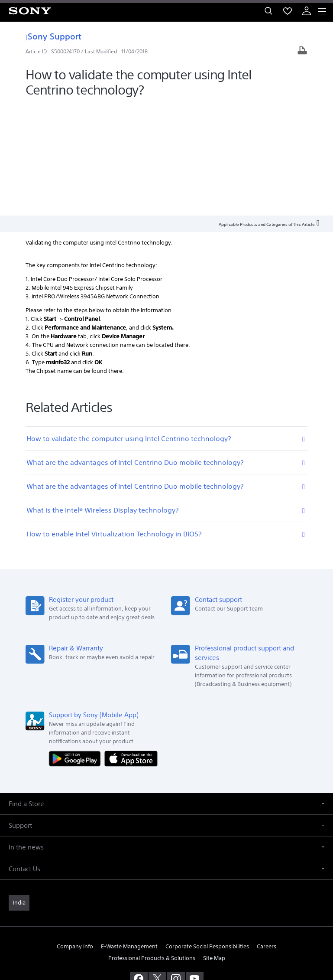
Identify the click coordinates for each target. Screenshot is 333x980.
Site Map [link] (214, 847)
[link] (19, 792)
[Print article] (302, 51)
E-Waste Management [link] (129, 835)
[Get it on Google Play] (77, 647)
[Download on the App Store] (131, 647)
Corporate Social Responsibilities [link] (207, 835)
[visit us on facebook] (139, 868)
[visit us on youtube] (195, 868)
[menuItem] (288, 11)
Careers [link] (267, 835)
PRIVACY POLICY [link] (166, 929)
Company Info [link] (75, 835)
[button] (166, 693)
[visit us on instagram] (176, 868)
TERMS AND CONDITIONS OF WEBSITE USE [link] (167, 919)
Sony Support (53, 36)
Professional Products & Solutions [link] (152, 847)
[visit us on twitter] (157, 868)
